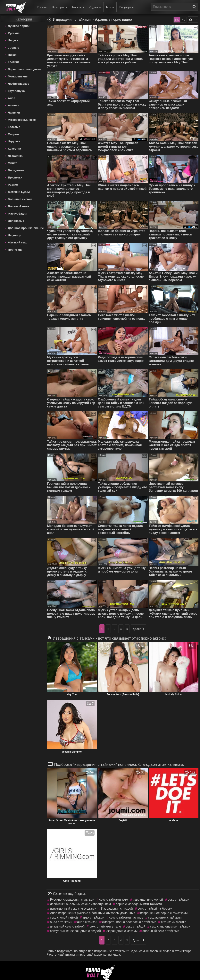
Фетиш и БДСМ (19, 192)
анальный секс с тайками (161, 931)
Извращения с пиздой (117, 909)
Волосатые (16, 221)
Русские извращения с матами (72, 900)
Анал (12, 98)
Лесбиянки (16, 156)
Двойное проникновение (26, 228)
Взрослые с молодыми (25, 69)
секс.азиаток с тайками (165, 917)
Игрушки (14, 141)
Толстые (14, 127)
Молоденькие (18, 76)
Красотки (14, 149)
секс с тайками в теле (105, 926)
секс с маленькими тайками (170, 926)
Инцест (13, 40)
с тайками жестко (174, 922)
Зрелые (13, 47)
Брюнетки (15, 177)
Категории (60, 7)
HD (183, 20)
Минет (12, 163)
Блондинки (16, 170)
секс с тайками (179, 900)
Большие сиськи (20, 199)
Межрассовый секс (22, 120)
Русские (14, 33)
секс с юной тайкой (64, 917)
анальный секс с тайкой (67, 926)
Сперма (13, 134)
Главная (42, 7)
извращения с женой (148, 900)
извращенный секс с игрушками (73, 909)
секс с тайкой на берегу (155, 909)
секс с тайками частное (126, 917)
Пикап (12, 55)
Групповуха (16, 91)
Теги (110, 7)
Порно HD (15, 250)
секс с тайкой (135, 926)
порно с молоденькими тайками (139, 904)
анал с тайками (61, 922)
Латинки (14, 112)
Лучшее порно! (19, 26)
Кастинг (13, 62)
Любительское (18, 84)
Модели (78, 7)
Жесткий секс (18, 242)
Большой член (18, 206)
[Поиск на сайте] (195, 7)
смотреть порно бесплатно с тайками (129, 922)
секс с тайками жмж (114, 900)
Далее (138, 629)
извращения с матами (122, 931)
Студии (95, 7)
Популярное (126, 7)
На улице (14, 235)
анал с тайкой (87, 922)
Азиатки (14, 105)
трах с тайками (93, 917)
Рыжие (13, 185)
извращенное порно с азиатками (164, 913)
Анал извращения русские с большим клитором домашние (93, 913)
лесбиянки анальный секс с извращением (80, 904)
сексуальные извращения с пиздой (75, 931)
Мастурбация (17, 213)
